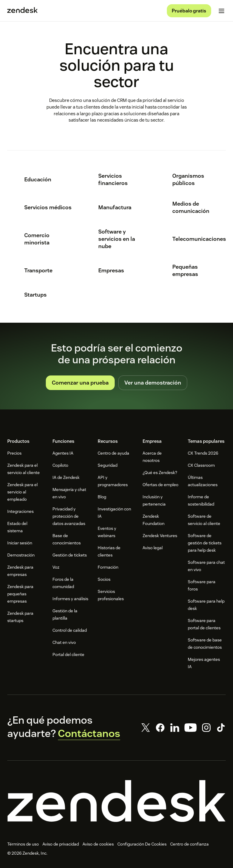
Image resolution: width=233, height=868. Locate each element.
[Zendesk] (116, 801)
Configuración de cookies (141, 844)
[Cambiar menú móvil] (221, 11)
